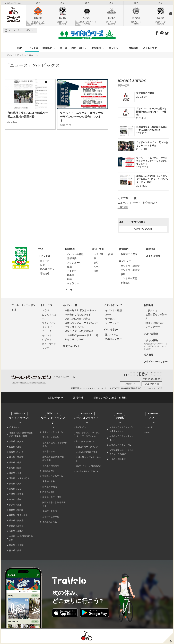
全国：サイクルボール (53, 433)
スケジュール (74, 263)
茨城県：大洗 (15, 484)
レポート (135, 204)
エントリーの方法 (130, 267)
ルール (97, 267)
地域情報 (134, 49)
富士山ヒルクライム (85, 442)
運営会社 (78, 399)
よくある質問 (150, 49)
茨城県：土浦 (15, 474)
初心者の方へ (150, 204)
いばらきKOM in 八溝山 (77, 320)
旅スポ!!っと (112, 335)
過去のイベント (71, 347)
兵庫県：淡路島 (16, 532)
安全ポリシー (112, 324)
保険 (96, 272)
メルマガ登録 (151, 334)
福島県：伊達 (49, 452)
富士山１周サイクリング (87, 448)
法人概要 (149, 356)
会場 (69, 267)
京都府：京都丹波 (51, 517)
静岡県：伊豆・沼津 (52, 498)
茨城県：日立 (15, 490)
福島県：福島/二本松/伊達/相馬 (55, 445)
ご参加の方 (151, 311)
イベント (47, 336)
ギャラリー (73, 284)
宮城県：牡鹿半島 (51, 438)
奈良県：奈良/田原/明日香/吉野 (21, 539)
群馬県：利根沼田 (51, 466)
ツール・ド (148, 428)
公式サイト (14, 428)
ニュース (123, 204)
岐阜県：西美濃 (16, 521)
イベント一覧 (70, 306)
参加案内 (96, 49)
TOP (19, 49)
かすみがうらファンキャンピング (121, 439)
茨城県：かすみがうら (19, 479)
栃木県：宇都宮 (16, 458)
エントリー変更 (129, 279)
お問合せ (149, 306)
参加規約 (125, 283)
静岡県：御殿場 (16, 511)
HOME (9, 56)
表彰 (96, 263)
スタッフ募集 (151, 341)
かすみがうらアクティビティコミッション (121, 430)
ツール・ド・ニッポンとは (21, 31)
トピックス (32, 49)
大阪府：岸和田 (16, 527)
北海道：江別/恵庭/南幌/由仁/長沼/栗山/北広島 (21, 435)
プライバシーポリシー (156, 362)
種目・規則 (77, 49)
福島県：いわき (16, 453)
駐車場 (71, 276)
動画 (69, 280)
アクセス (72, 272)
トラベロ (47, 311)
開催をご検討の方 (155, 324)
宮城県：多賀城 (16, 442)
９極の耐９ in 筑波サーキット (81, 311)
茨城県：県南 (15, 469)
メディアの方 (153, 328)
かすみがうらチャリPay (120, 446)
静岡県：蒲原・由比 (18, 516)
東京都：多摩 (15, 506)
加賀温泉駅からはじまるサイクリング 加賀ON (121, 453)
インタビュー (49, 328)
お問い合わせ (55, 399)
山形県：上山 (15, 448)
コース (64, 49)
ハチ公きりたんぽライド (78, 315)
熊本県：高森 (15, 551)
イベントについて (113, 306)
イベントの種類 (114, 311)
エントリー (115, 49)
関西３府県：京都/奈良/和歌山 (54, 505)
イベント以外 (111, 330)
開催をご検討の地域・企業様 (110, 399)
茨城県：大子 (49, 472)
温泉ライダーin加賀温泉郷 (79, 332)
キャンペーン (49, 324)
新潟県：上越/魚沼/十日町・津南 (53, 459)
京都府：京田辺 (50, 512)
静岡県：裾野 (49, 493)
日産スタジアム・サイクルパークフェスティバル (88, 435)
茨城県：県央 (15, 463)
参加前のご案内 (129, 255)
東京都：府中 (15, 500)
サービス (110, 320)
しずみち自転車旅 (117, 460)
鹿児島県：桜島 (50, 523)
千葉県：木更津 (16, 495)
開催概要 (47, 49)
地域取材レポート (115, 340)
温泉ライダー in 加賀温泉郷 (88, 467)
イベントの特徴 (75, 255)
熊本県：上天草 (16, 546)
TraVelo (146, 433)
